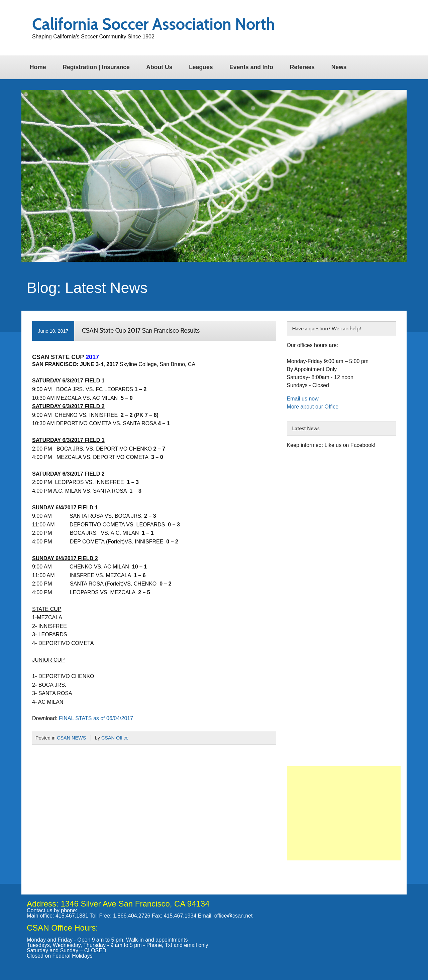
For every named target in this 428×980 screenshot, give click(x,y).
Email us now (303, 399)
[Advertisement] (344, 813)
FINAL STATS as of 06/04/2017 (96, 718)
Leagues (201, 67)
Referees (302, 67)
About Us (159, 67)
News (339, 67)
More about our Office (313, 407)
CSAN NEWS (71, 738)
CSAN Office (115, 738)
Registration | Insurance (96, 67)
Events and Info (251, 67)
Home (38, 67)
